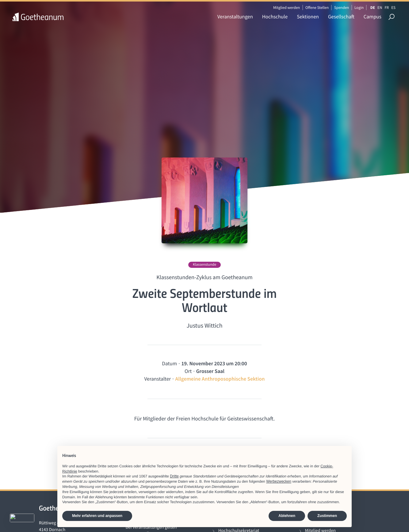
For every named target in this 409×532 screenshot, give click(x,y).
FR (387, 8)
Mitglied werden (287, 8)
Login (359, 8)
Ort (188, 371)
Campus (373, 17)
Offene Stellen (317, 8)
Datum (169, 363)
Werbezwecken (279, 481)
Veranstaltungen (235, 17)
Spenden (342, 8)
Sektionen (308, 17)
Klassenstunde (204, 265)
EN (380, 8)
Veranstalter (157, 379)
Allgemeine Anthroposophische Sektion (220, 379)
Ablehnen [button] (287, 516)
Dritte (174, 476)
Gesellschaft (341, 17)
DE (373, 8)
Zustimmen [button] (327, 516)
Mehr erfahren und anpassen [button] (97, 516)
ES (393, 8)
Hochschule (275, 17)
